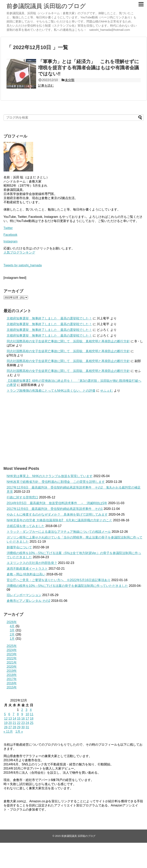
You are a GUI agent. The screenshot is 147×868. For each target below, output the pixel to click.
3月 (12, 630)
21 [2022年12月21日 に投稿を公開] (14, 723)
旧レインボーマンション (24, 595)
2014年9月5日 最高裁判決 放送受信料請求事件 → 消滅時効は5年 (57, 503)
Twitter (8, 228)
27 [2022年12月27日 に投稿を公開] (10, 727)
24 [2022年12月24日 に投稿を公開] (27, 723)
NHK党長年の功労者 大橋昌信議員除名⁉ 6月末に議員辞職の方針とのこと (59, 520)
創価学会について (19, 547)
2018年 (12, 675)
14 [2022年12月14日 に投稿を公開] (14, 719)
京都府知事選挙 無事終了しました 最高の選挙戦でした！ (49, 318)
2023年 (12, 654)
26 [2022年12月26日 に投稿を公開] (6, 727)
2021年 (12, 662)
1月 (12, 639)
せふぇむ (107, 391)
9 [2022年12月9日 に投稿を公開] (22, 714)
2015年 (12, 687)
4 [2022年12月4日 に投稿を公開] (31, 710)
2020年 (12, 667)
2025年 (12, 646)
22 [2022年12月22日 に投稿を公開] (19, 723)
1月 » (19, 732)
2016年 (12, 683)
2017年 (12, 679)
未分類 (70, 80)
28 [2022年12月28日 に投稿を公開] (14, 727)
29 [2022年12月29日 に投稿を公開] (19, 727)
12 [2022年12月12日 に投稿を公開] (6, 719)
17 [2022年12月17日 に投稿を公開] (27, 719)
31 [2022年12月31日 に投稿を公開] (27, 727)
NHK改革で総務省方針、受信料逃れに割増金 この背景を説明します (56, 482)
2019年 (12, 671)
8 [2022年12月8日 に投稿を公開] (18, 714)
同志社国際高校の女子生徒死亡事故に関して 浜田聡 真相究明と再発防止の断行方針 (68, 341)
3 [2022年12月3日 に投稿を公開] (26, 710)
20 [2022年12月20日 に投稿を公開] (10, 723)
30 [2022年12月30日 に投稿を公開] (23, 727)
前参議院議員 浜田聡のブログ (46, 6)
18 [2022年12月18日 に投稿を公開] (32, 719)
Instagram (11, 241)
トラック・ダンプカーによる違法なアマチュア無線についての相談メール (59, 532)
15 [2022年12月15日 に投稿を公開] (19, 719)
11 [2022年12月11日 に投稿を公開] (32, 714)
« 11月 (8, 732)
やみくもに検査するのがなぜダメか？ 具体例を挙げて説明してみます (57, 515)
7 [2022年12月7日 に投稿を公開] (14, 714)
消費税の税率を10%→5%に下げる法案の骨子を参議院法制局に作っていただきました (67, 586)
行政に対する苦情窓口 (22, 497)
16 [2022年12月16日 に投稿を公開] (23, 719)
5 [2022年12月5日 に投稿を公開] (5, 714)
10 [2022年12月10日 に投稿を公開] (27, 714)
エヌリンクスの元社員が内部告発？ (32, 563)
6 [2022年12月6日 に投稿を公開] (9, 714)
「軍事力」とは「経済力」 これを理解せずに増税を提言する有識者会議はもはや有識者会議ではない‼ (89, 68)
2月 (12, 634)
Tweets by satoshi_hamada (23, 265)
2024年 (12, 650)
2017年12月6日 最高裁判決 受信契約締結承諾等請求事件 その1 (55, 509)
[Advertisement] (74, 429)
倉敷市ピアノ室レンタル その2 (29, 601)
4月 (12, 626)
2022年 (12, 658)
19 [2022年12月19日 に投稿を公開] (6, 723)
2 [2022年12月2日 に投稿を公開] (22, 710)
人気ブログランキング (19, 252)
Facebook (10, 235)
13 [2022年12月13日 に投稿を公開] (10, 719)
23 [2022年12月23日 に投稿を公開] (23, 723)
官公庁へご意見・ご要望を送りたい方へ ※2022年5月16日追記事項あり (59, 580)
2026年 (12, 622)
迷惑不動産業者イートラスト (27, 569)
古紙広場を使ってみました (26, 526)
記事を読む (46, 86)
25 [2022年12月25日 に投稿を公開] (32, 723)
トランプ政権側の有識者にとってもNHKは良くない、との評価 (51, 391)
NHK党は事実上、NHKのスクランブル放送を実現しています (50, 476)
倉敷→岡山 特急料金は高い (26, 574)
